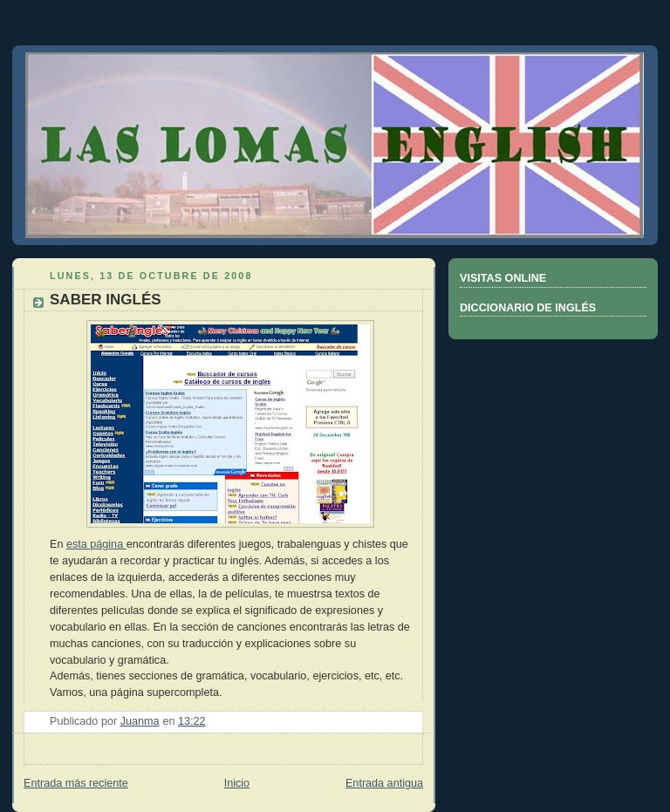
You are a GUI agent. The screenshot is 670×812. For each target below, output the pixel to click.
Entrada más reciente (76, 783)
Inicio (237, 783)
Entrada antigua (384, 783)
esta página (96, 544)
